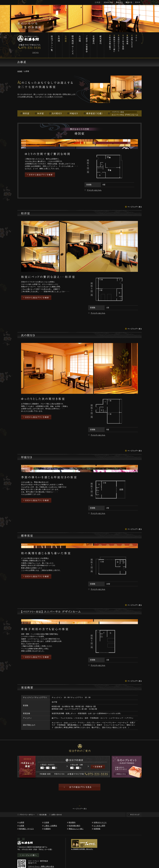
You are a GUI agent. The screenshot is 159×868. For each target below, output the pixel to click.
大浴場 (80, 45)
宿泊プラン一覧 (52, 45)
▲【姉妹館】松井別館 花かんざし (82, 849)
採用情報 (127, 45)
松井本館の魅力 (110, 45)
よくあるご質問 (123, 45)
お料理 (59, 45)
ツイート (36, 52)
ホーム (136, 45)
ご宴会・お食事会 (87, 45)
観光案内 (101, 45)
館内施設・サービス (73, 45)
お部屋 (66, 45)
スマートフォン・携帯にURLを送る (41, 866)
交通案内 (94, 45)
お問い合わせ (132, 45)
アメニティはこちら (94, 190)
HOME (20, 71)
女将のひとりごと (119, 45)
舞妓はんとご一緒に (114, 45)
